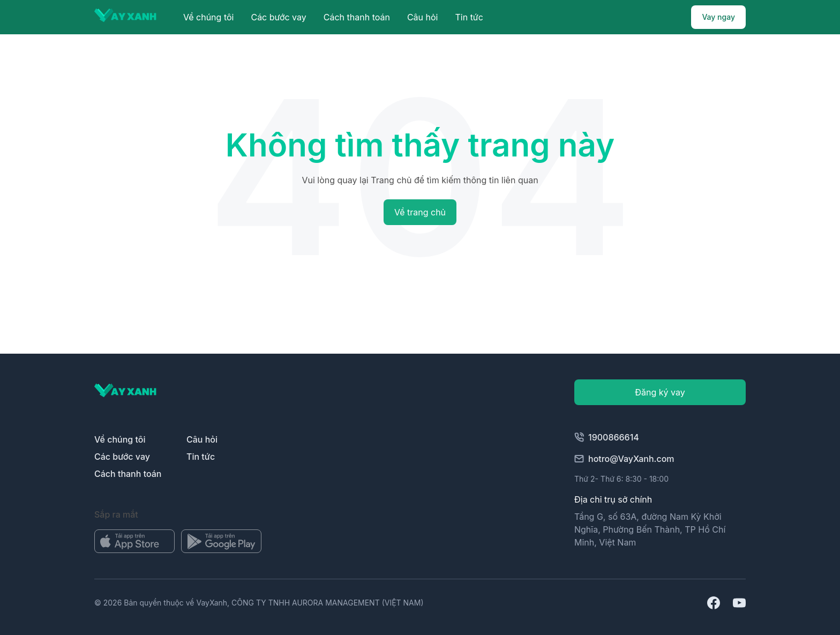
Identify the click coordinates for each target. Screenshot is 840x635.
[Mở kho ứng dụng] (134, 541)
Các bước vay (278, 17)
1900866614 (607, 437)
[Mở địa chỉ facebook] (714, 603)
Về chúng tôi (208, 17)
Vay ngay (718, 17)
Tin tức (469, 17)
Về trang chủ (420, 212)
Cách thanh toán (357, 17)
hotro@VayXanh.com (624, 459)
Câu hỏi (423, 17)
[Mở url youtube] (739, 603)
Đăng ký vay (660, 392)
